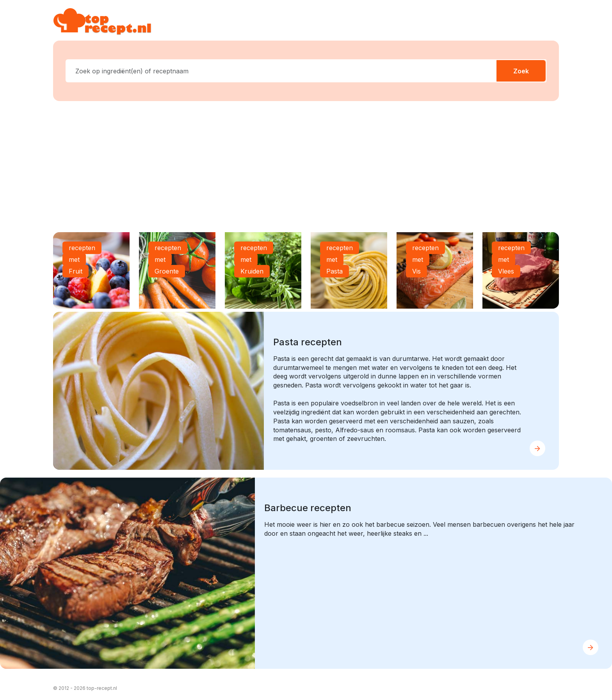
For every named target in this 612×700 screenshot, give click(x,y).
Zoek (521, 71)
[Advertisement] (306, 168)
